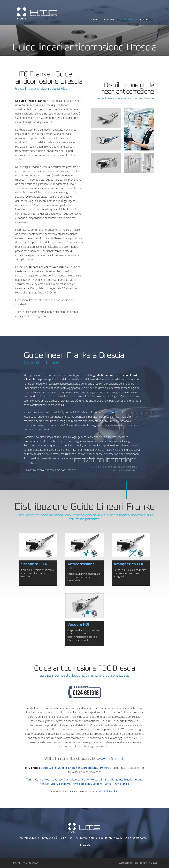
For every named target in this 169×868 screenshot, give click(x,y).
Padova (66, 784)
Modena (97, 784)
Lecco (76, 779)
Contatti (145, 20)
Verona (138, 779)
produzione (90, 768)
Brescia (128, 779)
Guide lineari (128, 20)
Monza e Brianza (100, 779)
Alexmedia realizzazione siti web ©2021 (138, 863)
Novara (49, 779)
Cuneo (39, 779)
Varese (58, 779)
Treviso (76, 784)
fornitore (104, 768)
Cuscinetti (109, 20)
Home (94, 20)
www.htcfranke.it (110, 759)
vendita (62, 768)
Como (67, 779)
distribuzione (49, 768)
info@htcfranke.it (109, 791)
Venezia (45, 784)
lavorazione (75, 768)
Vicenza (55, 784)
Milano (85, 779)
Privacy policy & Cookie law (25, 863)
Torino (30, 779)
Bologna (86, 784)
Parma (108, 784)
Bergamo (117, 779)
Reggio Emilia (121, 784)
